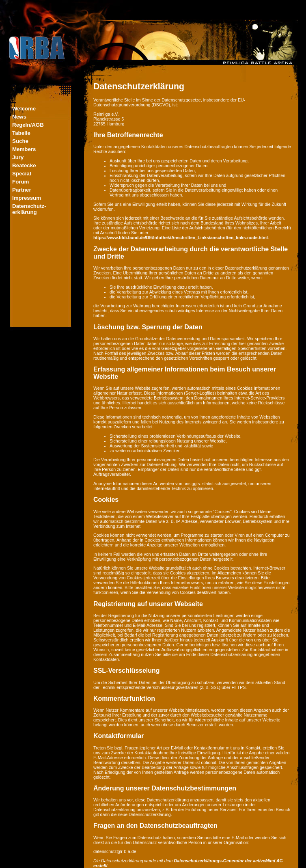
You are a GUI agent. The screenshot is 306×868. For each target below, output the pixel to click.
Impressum (27, 198)
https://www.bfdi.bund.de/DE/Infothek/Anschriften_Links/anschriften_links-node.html (181, 238)
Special (22, 174)
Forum (20, 182)
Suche (20, 141)
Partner (22, 190)
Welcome (24, 109)
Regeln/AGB (28, 125)
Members (24, 149)
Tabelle (21, 133)
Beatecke (24, 165)
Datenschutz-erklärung (29, 209)
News (19, 117)
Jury (18, 157)
